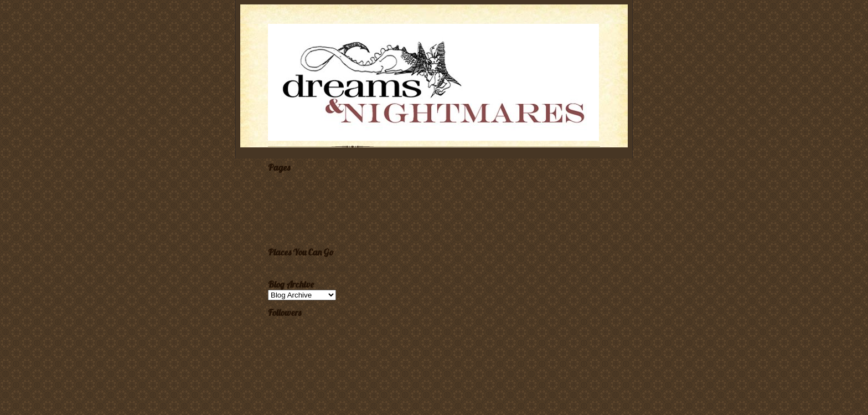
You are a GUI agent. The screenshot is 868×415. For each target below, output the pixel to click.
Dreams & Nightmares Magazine (309, 268)
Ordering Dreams (290, 209)
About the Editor (289, 226)
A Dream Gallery (289, 200)
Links (275, 235)
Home (275, 183)
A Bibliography (287, 218)
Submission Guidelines (296, 192)
